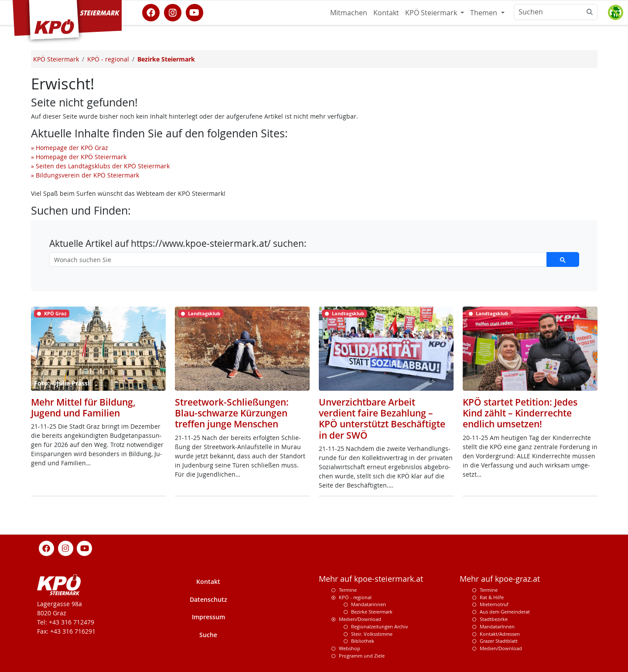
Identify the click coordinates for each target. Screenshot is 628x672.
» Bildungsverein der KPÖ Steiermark (85, 175)
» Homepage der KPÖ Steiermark (79, 157)
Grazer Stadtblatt (499, 641)
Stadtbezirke (494, 619)
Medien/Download (360, 619)
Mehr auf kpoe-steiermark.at (371, 579)
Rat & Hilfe (492, 597)
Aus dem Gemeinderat (505, 612)
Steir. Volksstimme (372, 634)
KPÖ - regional (355, 597)
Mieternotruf (494, 604)
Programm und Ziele (362, 656)
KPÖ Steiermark (432, 13)
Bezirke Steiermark (372, 612)
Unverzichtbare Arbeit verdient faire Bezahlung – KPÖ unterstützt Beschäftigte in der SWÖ (382, 419)
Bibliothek (363, 641)
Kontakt (386, 13)
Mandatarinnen (369, 604)
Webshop (350, 648)
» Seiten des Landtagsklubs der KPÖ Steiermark (100, 166)
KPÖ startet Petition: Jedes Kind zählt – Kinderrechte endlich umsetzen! (520, 413)
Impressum (208, 617)
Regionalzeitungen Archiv (380, 626)
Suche (208, 635)
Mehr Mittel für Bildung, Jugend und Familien (83, 408)
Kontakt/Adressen (500, 634)
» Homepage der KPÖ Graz (70, 148)
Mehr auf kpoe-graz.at (500, 579)
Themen (485, 13)
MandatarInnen (497, 626)
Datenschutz (208, 599)
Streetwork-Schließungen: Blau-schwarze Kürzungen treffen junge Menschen (232, 413)
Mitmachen (349, 13)
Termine (348, 590)
